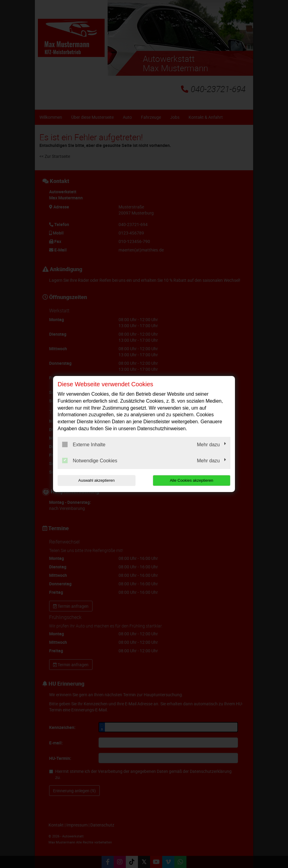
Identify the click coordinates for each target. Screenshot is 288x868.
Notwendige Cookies (90, 461)
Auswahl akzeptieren (96, 480)
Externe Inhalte (84, 444)
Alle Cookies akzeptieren (191, 480)
